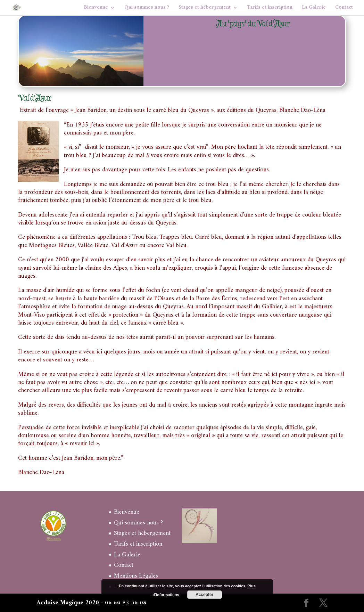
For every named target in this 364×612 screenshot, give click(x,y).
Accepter (204, 595)
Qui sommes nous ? (147, 9)
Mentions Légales (136, 576)
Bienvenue (96, 9)
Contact (344, 9)
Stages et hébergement (205, 9)
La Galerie (314, 9)
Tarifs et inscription (270, 9)
